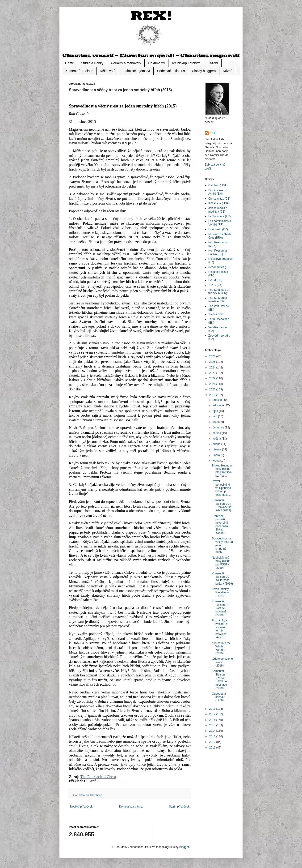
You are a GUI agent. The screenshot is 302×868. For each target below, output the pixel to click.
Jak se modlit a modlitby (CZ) (218, 210)
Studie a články (92, 63)
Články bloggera (204, 71)
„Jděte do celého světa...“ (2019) (222, 662)
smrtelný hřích (94, 795)
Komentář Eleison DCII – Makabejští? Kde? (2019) (222, 505)
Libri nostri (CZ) (218, 229)
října (216, 411)
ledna (216, 461)
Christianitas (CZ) (219, 199)
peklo (82, 795)
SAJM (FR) (215, 280)
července (219, 428)
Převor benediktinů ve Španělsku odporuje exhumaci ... (222, 488)
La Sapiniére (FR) (220, 216)
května (217, 439)
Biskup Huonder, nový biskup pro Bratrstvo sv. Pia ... (222, 471)
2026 (213, 356)
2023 (213, 373)
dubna (217, 444)
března (217, 449)
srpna (216, 422)
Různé (228, 71)
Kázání (213, 63)
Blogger (184, 847)
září (215, 416)
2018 (213, 709)
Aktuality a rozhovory (126, 63)
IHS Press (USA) (219, 203)
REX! (213, 133)
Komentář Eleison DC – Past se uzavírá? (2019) (222, 608)
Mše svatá (108, 71)
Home (69, 63)
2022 (213, 378)
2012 (213, 742)
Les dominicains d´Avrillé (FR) (220, 223)
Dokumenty (157, 63)
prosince (218, 400)
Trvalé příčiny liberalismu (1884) (220, 592)
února (217, 455)
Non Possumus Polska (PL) (218, 252)
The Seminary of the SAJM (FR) (219, 291)
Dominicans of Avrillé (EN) (217, 192)
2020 (213, 389)
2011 (213, 748)
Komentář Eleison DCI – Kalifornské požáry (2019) (222, 579)
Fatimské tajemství (136, 71)
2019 (213, 395)
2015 (213, 725)
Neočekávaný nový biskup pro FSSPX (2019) (221, 563)
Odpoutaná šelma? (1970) (219, 697)
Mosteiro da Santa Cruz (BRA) (220, 236)
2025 (213, 362)
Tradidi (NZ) (216, 314)
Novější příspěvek (81, 807)
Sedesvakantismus (171, 71)
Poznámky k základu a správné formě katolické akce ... (220, 629)
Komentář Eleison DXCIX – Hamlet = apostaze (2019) (219, 680)
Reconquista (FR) (219, 267)
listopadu (219, 405)
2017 (213, 714)
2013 (213, 736)
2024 (213, 368)
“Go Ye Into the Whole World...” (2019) (221, 648)
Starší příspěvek (179, 807)
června (217, 433)
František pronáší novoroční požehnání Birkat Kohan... (220, 525)
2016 (213, 720)
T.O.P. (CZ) (215, 285)
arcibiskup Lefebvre (186, 63)
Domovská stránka (131, 807)
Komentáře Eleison (79, 71)
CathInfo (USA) (218, 185)
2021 (213, 384)
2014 (213, 731)
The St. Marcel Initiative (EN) (218, 299)
